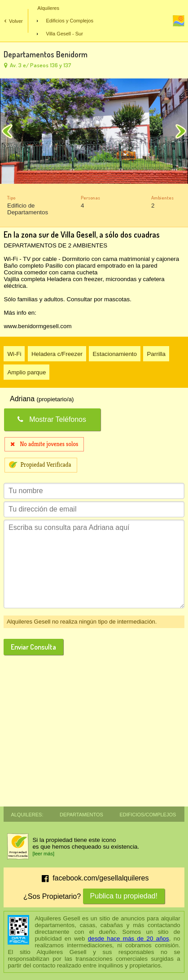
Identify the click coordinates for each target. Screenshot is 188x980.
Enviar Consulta (33, 647)
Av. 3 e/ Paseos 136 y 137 (37, 65)
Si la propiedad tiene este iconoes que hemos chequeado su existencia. (86, 843)
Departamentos (81, 814)
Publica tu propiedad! (124, 896)
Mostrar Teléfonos (51, 419)
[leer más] (43, 854)
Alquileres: (27, 814)
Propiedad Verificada (46, 465)
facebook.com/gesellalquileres (94, 879)
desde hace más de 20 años (129, 939)
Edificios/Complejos (148, 814)
